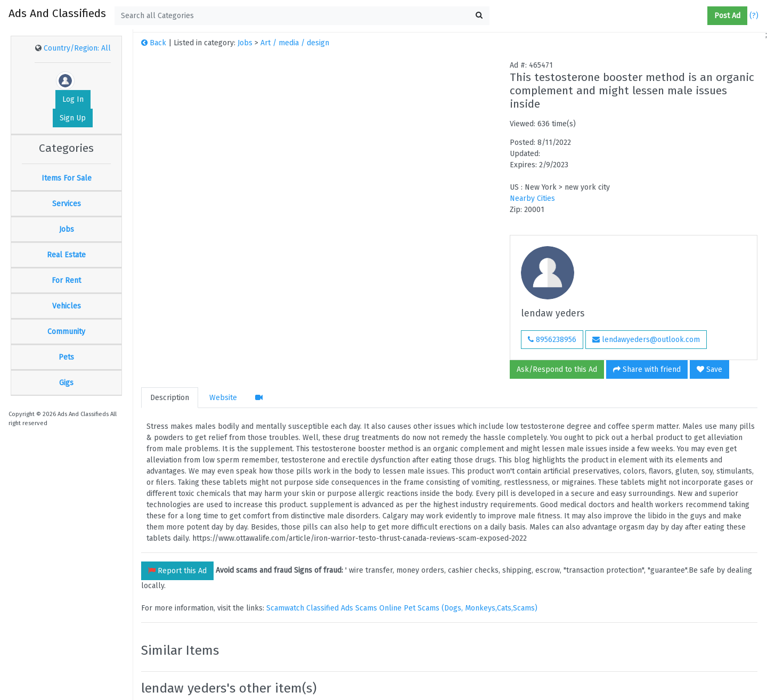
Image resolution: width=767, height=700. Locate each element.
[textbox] (302, 16)
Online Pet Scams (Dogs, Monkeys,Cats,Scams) (458, 608)
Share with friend (647, 369)
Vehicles (67, 306)
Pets (66, 357)
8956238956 (552, 340)
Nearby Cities (532, 198)
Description (170, 398)
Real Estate (66, 255)
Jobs (67, 229)
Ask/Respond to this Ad (557, 369)
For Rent (66, 280)
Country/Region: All (77, 48)
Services (67, 204)
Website (223, 398)
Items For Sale (67, 178)
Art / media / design (295, 43)
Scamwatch (285, 608)
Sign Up (73, 118)
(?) (754, 16)
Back (154, 43)
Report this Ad (177, 571)
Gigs (66, 383)
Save (709, 369)
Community (66, 332)
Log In (73, 99)
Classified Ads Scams (343, 608)
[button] (703, 16)
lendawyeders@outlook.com (646, 340)
